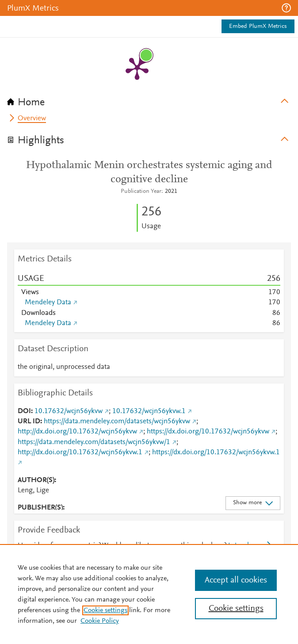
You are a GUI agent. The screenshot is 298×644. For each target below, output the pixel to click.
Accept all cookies (236, 580)
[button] (286, 8)
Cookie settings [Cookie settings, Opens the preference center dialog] (236, 609)
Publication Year (141, 192)
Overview (32, 119)
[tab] (149, 100)
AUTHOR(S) (36, 480)
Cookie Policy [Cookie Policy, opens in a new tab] (100, 621)
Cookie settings (105, 610)
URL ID (29, 422)
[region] (149, 594)
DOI (24, 411)
